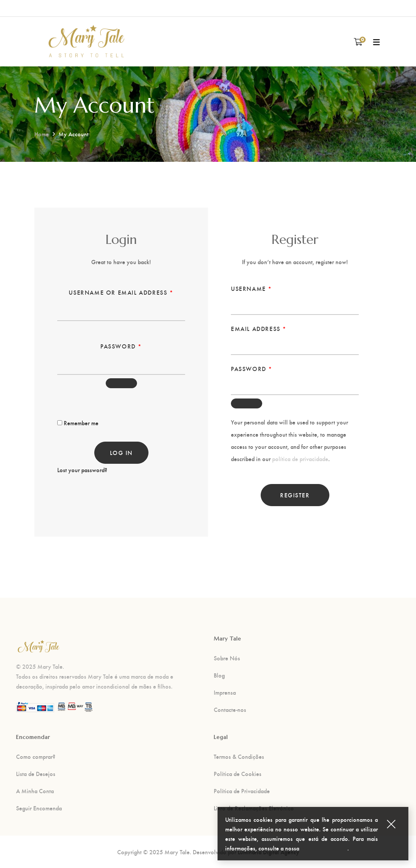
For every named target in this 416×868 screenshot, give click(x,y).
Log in (121, 453)
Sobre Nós (227, 658)
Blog (219, 675)
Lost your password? (82, 470)
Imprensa (225, 692)
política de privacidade (300, 459)
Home (42, 134)
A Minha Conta (35, 791)
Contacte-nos (230, 710)
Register (295, 495)
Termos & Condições (239, 757)
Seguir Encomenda (39, 808)
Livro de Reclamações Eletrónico (254, 808)
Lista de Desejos (36, 774)
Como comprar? (36, 757)
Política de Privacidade (242, 791)
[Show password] (121, 383)
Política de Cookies (238, 774)
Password (121, 345)
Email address (259, 328)
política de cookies (324, 851)
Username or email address (121, 291)
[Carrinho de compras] (358, 41)
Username (252, 287)
